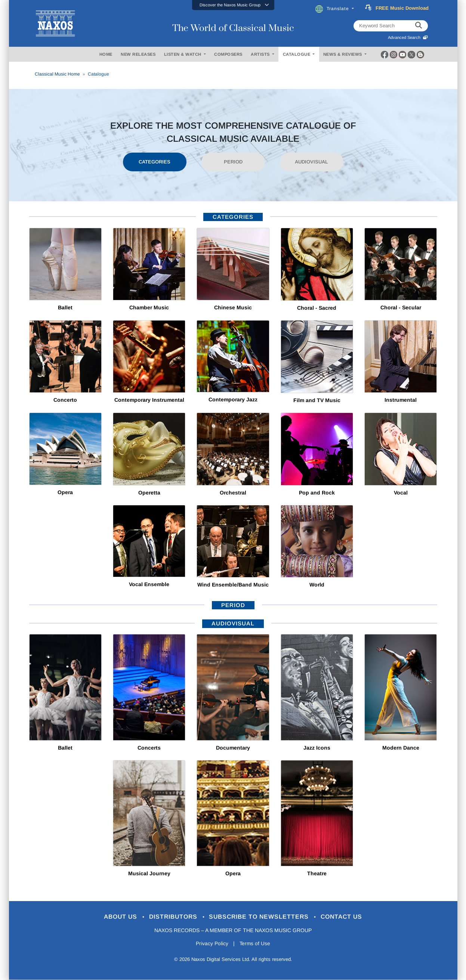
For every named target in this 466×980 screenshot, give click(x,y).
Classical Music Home (57, 74)
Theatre (317, 873)
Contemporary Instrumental (149, 400)
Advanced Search (408, 37)
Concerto (65, 400)
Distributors (171, 917)
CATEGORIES (155, 162)
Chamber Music (149, 307)
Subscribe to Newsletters (262, 917)
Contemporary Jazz (233, 399)
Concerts (149, 748)
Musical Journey (149, 873)
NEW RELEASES (138, 54)
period (233, 605)
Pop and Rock (317, 493)
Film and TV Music (317, 400)
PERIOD (233, 162)
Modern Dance (401, 748)
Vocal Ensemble (149, 584)
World (317, 585)
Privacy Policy (211, 944)
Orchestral (233, 493)
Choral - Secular (401, 307)
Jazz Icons (317, 748)
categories (233, 217)
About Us (115, 917)
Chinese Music (233, 307)
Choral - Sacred (317, 308)
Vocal (401, 493)
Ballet (65, 307)
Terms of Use (255, 944)
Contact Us (348, 917)
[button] (233, 5)
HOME (106, 54)
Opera (65, 492)
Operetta (149, 493)
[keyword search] (419, 26)
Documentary (233, 748)
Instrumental (401, 400)
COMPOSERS (228, 54)
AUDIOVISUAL (311, 162)
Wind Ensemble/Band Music (233, 585)
